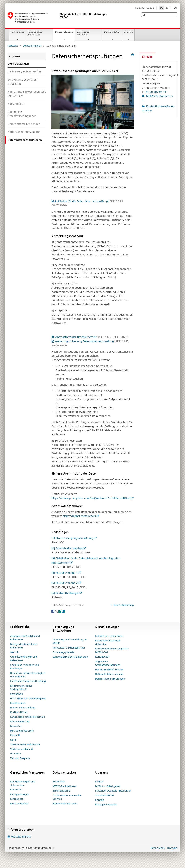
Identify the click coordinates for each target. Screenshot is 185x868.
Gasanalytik (17, 694)
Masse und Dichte (20, 721)
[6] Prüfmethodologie (65, 593)
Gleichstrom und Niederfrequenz (28, 698)
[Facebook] (53, 611)
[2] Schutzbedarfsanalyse (67, 548)
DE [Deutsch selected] (162, 8)
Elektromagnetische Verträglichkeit (21, 688)
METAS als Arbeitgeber (108, 786)
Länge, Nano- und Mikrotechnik (28, 717)
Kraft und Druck (19, 712)
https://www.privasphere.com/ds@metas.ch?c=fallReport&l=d (91, 498)
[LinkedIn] (63, 611)
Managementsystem (106, 805)
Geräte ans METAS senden (24, 124)
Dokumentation (112, 32)
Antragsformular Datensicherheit (92, 337)
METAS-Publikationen (65, 786)
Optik (13, 740)
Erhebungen (17, 799)
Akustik (14, 652)
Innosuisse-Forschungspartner (69, 648)
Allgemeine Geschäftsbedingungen (22, 114)
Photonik (15, 735)
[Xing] (60, 611)
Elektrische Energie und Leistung (28, 681)
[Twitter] (57, 611)
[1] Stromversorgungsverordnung (72, 538)
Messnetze (16, 726)
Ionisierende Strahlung (23, 708)
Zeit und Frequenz (20, 758)
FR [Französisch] (166, 8)
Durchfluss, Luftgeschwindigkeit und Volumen (28, 675)
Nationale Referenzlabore (24, 132)
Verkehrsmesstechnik (22, 749)
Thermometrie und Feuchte (25, 744)
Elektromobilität (19, 803)
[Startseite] (59, 17)
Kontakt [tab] (147, 57)
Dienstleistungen (65, 33)
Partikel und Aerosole (22, 731)
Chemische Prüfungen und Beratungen (25, 667)
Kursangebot (16, 104)
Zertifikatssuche (61, 791)
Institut (99, 781)
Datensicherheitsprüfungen (110, 679)
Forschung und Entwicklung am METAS (70, 641)
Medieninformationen (65, 803)
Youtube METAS (21, 837)
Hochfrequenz (18, 703)
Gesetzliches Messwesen (83, 33)
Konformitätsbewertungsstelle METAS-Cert (27, 94)
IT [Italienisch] (171, 8)
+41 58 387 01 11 (155, 92)
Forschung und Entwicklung (35, 33)
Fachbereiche (17, 32)
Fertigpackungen (20, 794)
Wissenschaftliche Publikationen (70, 657)
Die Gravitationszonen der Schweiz (67, 797)
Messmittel (16, 790)
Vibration (16, 754)
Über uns (128, 32)
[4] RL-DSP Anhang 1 (65, 573)
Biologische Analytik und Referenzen (24, 646)
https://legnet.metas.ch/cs (79, 516)
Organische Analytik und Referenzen (24, 658)
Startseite (140, 8)
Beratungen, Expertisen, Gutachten (22, 82)
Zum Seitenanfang (123, 605)
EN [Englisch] (175, 8)
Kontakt (150, 8)
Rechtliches (59, 781)
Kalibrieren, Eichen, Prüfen (24, 71)
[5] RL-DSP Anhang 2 (65, 583)
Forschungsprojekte (64, 652)
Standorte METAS (105, 795)
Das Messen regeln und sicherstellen (23, 783)
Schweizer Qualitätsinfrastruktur (113, 791)
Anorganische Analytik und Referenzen (25, 638)
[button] (144, 15)
